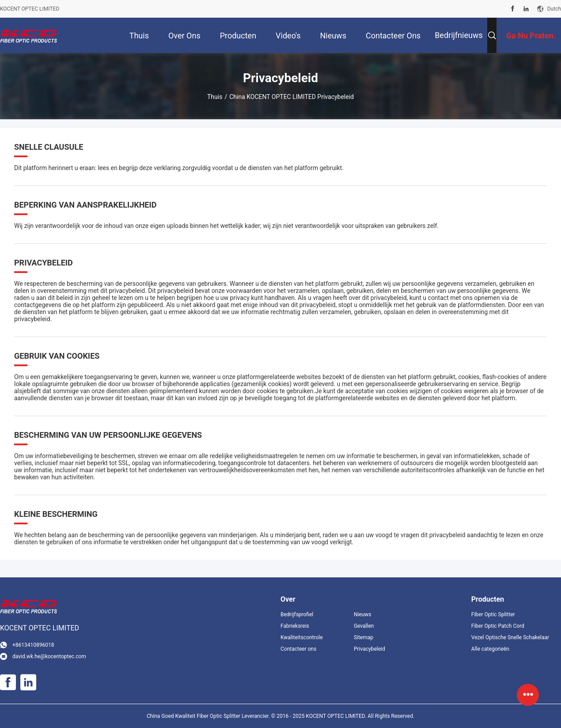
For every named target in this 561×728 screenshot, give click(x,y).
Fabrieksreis (295, 626)
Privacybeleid (370, 649)
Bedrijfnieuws (459, 35)
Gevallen (364, 626)
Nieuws (363, 614)
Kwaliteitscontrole (302, 637)
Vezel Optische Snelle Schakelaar (510, 637)
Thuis (215, 97)
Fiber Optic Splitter (493, 614)
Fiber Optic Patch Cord (498, 626)
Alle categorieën (490, 649)
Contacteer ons (298, 649)
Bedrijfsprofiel (297, 614)
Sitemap (364, 637)
